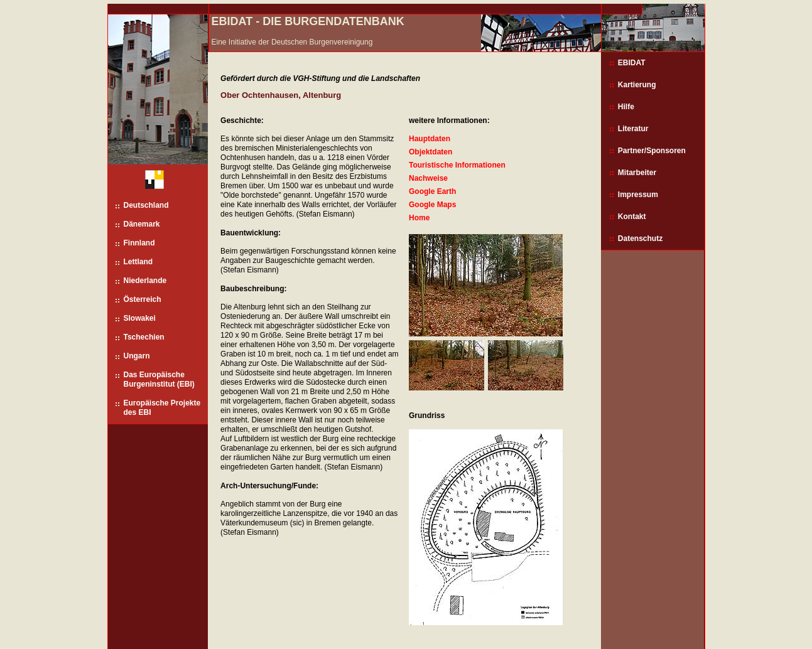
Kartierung (637, 85)
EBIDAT (632, 63)
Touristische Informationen (457, 165)
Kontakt (632, 217)
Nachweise (428, 178)
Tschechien (144, 337)
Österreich (143, 299)
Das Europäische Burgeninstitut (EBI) (159, 379)
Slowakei (140, 318)
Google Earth (432, 191)
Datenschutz (640, 239)
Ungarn (137, 356)
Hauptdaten (430, 139)
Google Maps (432, 205)
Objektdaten (430, 152)
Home (419, 218)
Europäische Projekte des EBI (162, 408)
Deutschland (146, 205)
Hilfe (626, 107)
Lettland (138, 262)
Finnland (139, 243)
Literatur (633, 129)
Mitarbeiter (637, 173)
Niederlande (145, 281)
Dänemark (142, 224)
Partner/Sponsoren (652, 151)
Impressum (638, 195)
